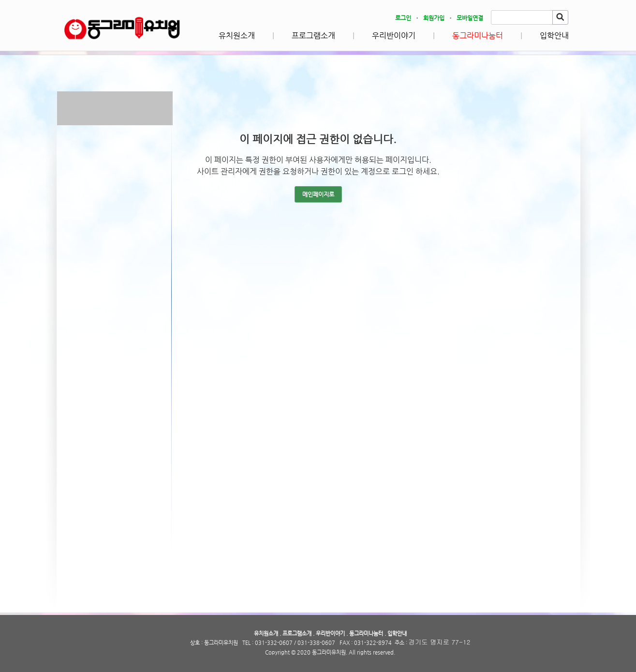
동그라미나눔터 (478, 36)
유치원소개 (237, 36)
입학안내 (554, 36)
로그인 (403, 18)
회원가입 (434, 18)
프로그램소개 (313, 36)
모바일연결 (470, 18)
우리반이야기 (394, 36)
